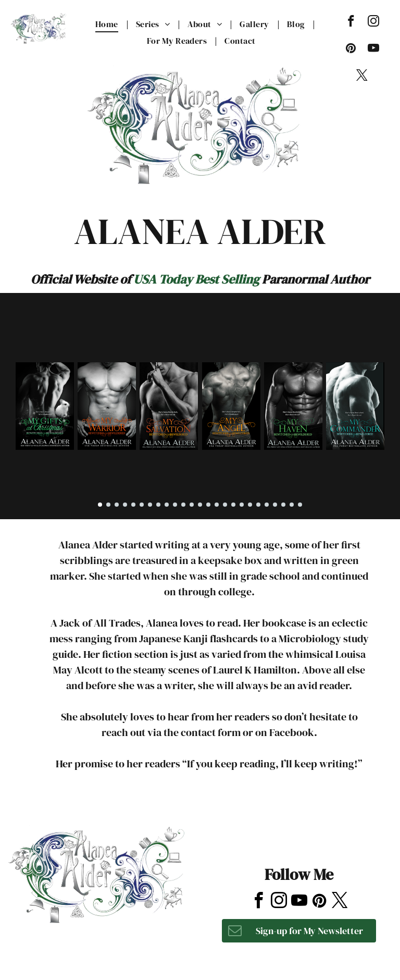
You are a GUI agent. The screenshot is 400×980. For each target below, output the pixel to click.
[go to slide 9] (167, 505)
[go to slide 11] (183, 505)
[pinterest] (351, 50)
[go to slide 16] (225, 505)
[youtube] (373, 50)
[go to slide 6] (142, 505)
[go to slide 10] (175, 505)
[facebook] (351, 22)
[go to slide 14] (208, 505)
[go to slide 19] (250, 505)
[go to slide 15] (217, 505)
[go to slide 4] (125, 505)
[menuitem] (108, 24)
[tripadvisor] (323, 824)
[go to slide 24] (292, 505)
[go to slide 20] (258, 505)
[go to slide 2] (108, 505)
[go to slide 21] (267, 505)
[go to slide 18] (242, 505)
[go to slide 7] (150, 505)
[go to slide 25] (300, 505)
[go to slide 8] (158, 505)
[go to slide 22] (275, 505)
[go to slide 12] (192, 505)
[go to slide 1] (100, 505)
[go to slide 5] (133, 505)
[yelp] (297, 824)
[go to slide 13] (200, 505)
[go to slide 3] (117, 505)
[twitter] (362, 77)
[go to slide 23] (283, 505)
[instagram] (373, 22)
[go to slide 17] (233, 505)
